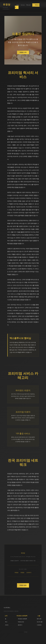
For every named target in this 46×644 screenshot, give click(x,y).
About (18, 5)
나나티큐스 (7, 608)
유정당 (17, 573)
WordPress (21, 632)
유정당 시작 (23, 52)
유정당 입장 (23, 585)
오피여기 (29, 573)
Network (29, 5)
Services (23, 5)
